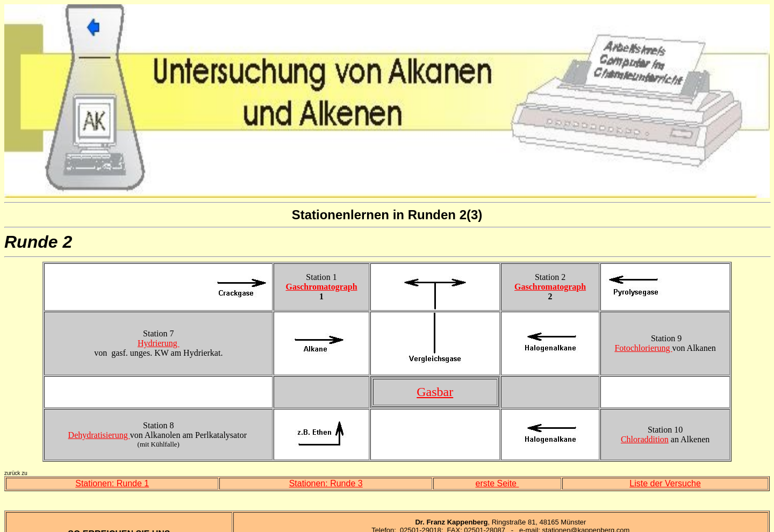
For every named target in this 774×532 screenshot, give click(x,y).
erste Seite (497, 483)
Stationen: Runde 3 (326, 483)
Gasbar (435, 392)
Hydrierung (159, 343)
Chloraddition (645, 439)
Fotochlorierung (643, 348)
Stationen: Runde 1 (112, 483)
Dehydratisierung (99, 435)
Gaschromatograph (322, 287)
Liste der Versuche (665, 483)
